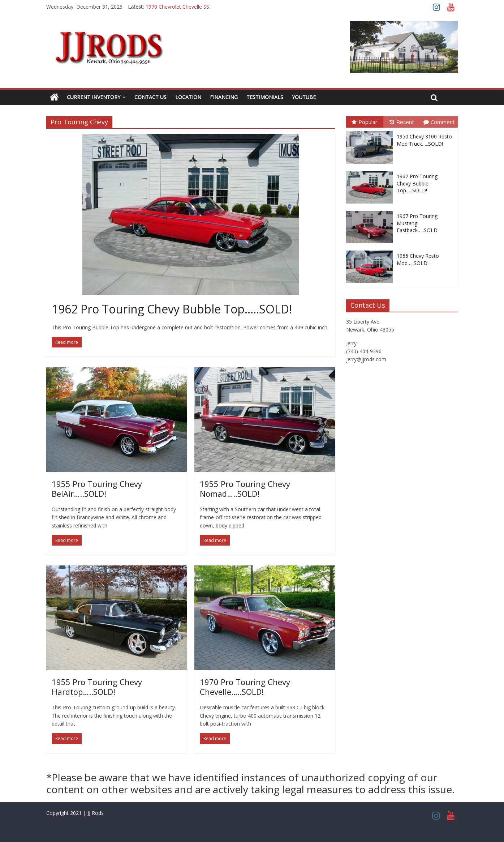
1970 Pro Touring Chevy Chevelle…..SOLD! (245, 687)
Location (188, 97)
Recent (402, 122)
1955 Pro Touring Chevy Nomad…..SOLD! (245, 488)
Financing (224, 97)
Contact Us (150, 97)
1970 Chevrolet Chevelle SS (177, 7)
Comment (439, 122)
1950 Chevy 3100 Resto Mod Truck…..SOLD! (424, 140)
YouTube (304, 97)
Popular (365, 122)
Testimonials (265, 97)
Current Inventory (94, 97)
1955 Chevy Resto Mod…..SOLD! (418, 259)
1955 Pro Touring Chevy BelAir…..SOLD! (97, 488)
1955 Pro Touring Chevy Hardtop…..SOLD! (97, 687)
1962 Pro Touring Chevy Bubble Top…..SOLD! (172, 309)
